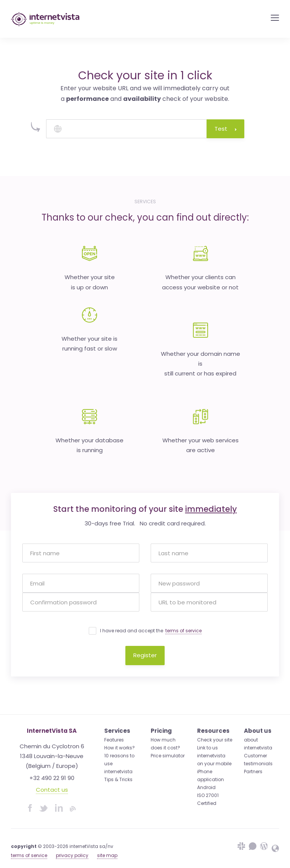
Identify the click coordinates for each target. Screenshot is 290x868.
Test (225, 129)
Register (145, 655)
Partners (253, 771)
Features (114, 740)
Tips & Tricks (118, 779)
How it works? (120, 748)
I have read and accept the (151, 631)
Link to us (207, 748)
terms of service (184, 631)
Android (206, 787)
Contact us (52, 790)
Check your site (215, 740)
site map (107, 855)
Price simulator (168, 756)
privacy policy (72, 855)
